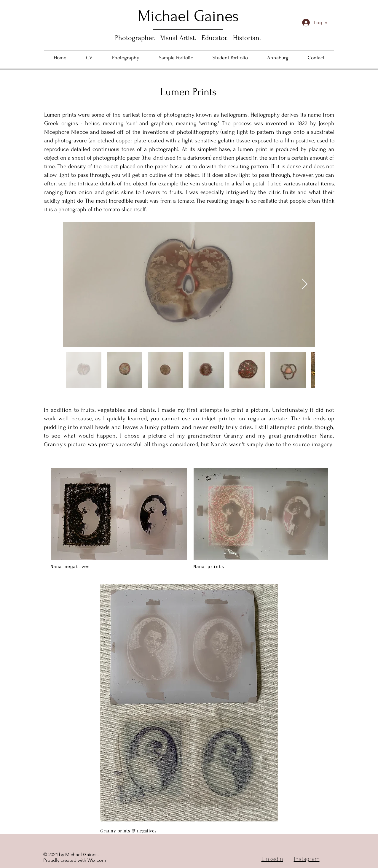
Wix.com (97, 860)
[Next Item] (305, 284)
